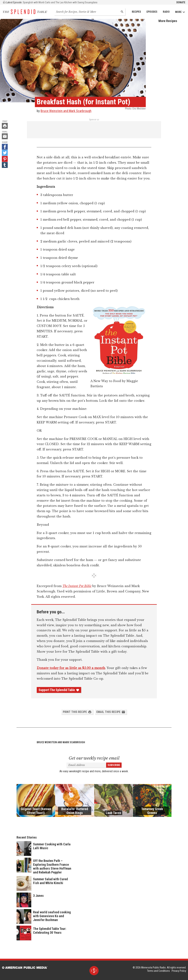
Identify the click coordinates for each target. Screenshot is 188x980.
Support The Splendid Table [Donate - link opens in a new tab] (59, 690)
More (180, 12)
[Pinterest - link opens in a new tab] (5, 159)
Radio (166, 12)
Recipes (136, 12)
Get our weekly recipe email (94, 758)
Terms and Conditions (158, 971)
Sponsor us (94, 120)
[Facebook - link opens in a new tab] (5, 147)
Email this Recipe (111, 712)
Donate (181, 2)
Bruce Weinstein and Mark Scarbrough (66, 111)
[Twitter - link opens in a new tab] (5, 153)
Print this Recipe (77, 712)
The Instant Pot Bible (77, 586)
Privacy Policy (179, 971)
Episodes (152, 12)
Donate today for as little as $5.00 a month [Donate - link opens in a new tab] (71, 668)
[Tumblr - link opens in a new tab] (5, 165)
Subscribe (114, 765)
